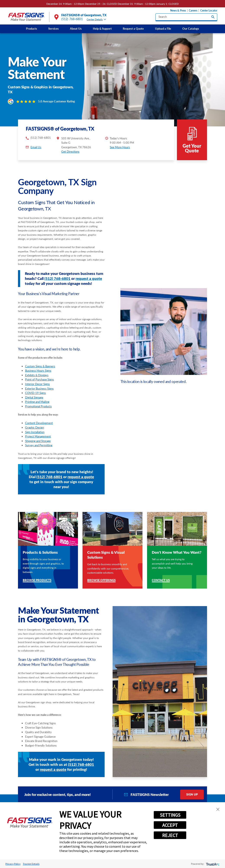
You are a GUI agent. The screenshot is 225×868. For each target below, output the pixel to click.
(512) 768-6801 (72, 19)
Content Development (39, 414)
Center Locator (209, 10)
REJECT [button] (170, 835)
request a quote (89, 269)
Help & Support (102, 29)
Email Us (36, 138)
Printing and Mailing (37, 393)
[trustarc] (212, 864)
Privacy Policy (13, 864)
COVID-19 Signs (36, 384)
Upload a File (163, 29)
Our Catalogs (191, 29)
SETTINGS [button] (170, 815)
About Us (76, 29)
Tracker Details (31, 864)
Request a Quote (133, 29)
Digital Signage (34, 388)
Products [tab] (93, 802)
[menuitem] (32, 29)
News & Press (178, 10)
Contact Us (161, 571)
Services (53, 29)
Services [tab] (62, 802)
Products (32, 29)
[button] (218, 809)
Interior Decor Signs (37, 375)
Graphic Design (35, 418)
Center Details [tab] (96, 19)
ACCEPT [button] (170, 825)
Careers (193, 10)
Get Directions (70, 142)
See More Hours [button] (120, 138)
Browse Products (37, 571)
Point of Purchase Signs (40, 370)
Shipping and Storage (38, 432)
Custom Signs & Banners (40, 357)
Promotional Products (38, 397)
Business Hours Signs (38, 361)
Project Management (38, 427)
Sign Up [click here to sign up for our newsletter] (192, 785)
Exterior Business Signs (39, 379)
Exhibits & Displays (37, 366)
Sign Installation (35, 423)
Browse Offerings (101, 571)
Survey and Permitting (39, 436)
